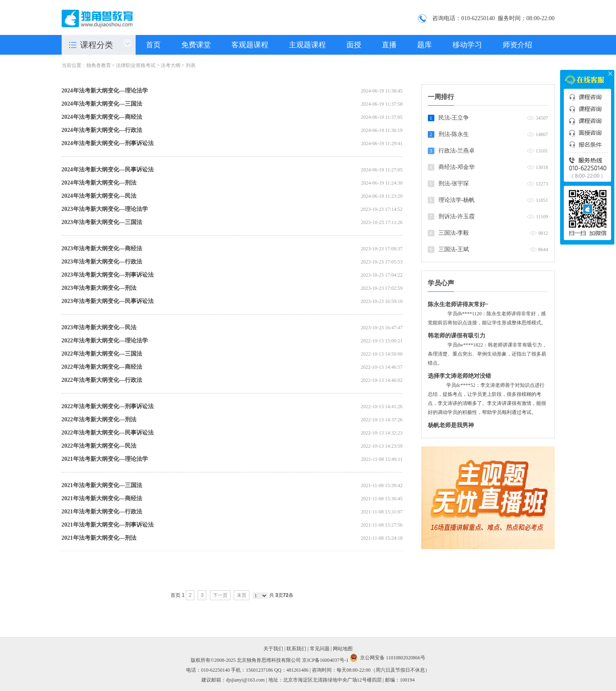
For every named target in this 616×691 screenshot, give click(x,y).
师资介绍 (517, 45)
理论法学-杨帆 (457, 200)
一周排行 (441, 97)
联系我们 (296, 649)
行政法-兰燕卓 (457, 151)
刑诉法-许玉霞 (457, 216)
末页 (242, 595)
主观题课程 (307, 45)
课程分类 (97, 45)
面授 (354, 45)
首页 (153, 45)
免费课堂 (196, 45)
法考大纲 (171, 65)
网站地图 (343, 649)
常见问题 (320, 649)
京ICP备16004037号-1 (325, 660)
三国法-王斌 (454, 249)
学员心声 (441, 283)
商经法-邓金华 (457, 167)
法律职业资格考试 (136, 65)
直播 (389, 45)
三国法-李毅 (454, 233)
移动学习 (467, 45)
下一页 (220, 595)
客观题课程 (250, 45)
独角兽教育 (99, 65)
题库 (425, 45)
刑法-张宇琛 (454, 184)
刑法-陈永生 (454, 134)
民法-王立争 (454, 118)
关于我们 (273, 649)
